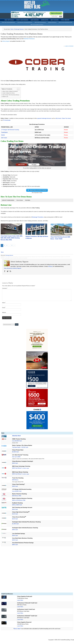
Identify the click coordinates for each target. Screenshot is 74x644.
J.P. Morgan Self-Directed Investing (10, 130)
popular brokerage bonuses (44, 118)
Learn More (20, 600)
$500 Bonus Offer (17, 496)
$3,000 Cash (16, 452)
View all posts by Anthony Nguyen (13, 268)
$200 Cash (15, 535)
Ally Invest (58, 118)
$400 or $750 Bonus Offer (19, 500)
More (2, 252)
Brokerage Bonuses (9, 255)
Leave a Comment (69, 46)
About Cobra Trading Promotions (10, 91)
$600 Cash (15, 545)
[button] (8, 200)
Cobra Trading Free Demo (9, 93)
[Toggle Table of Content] (18, 89)
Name (4, 303)
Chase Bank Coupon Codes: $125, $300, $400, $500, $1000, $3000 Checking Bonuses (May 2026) (12, 238)
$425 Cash (15, 509)
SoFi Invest (4, 138)
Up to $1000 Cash (17, 491)
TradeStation (4, 132)
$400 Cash (15, 486)
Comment (5, 288)
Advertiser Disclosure (29, 39)
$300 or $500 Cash (17, 505)
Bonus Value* (17, 629)
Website (4, 312)
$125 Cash (15, 514)
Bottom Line (5, 97)
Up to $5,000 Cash (17, 441)
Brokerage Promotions (38, 217)
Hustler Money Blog (37, 5)
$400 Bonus (15, 480)
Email (4, 307)
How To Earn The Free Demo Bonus (11, 95)
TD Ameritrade (7, 120)
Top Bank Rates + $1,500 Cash (20, 447)
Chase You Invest (66, 118)
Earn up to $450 (16, 457)
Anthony (50, 266)
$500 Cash (15, 463)
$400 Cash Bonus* (21, 468)
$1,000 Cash (16, 524)
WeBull (3, 135)
